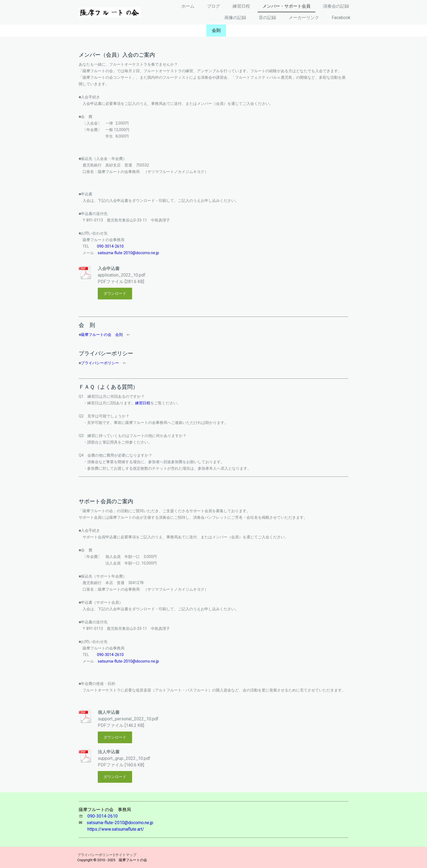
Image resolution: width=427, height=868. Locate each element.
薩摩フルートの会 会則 (102, 335)
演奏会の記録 (336, 6)
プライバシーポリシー (100, 363)
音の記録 (267, 18)
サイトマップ (126, 855)
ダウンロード (115, 293)
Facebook (341, 18)
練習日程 (241, 6)
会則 (216, 30)
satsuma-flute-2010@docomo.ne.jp (128, 253)
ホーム (188, 6)
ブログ (213, 6)
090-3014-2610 (110, 246)
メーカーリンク (304, 18)
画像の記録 (235, 18)
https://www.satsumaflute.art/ (116, 829)
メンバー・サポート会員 (286, 6)
